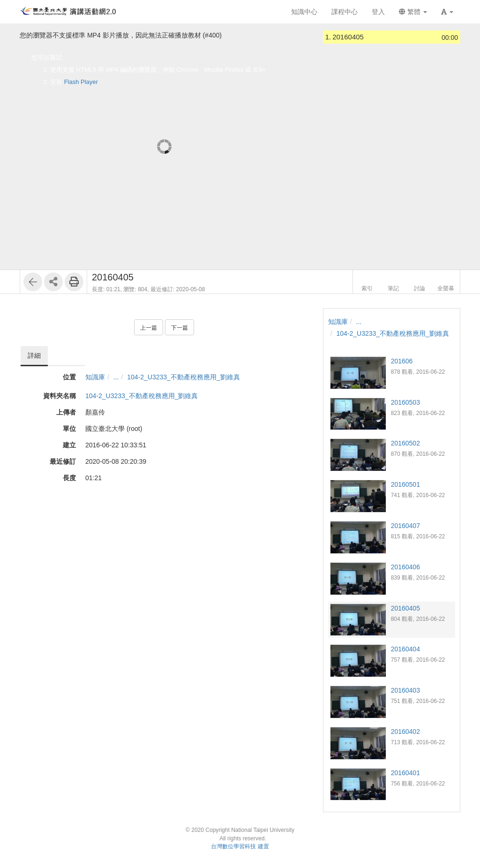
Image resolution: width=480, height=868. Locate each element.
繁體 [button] (413, 12)
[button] (447, 12)
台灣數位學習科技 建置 (240, 846)
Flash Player (81, 82)
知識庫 (95, 377)
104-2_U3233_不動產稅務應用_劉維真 (183, 377)
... (116, 377)
